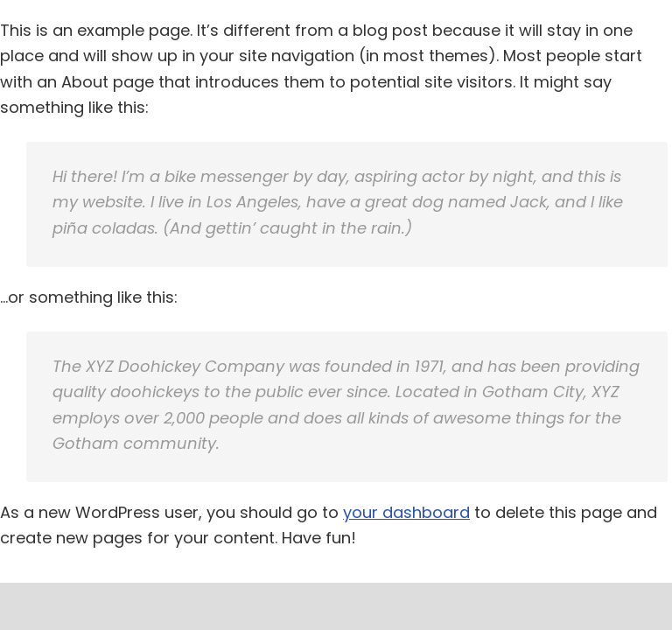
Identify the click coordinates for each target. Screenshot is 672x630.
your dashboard (406, 512)
